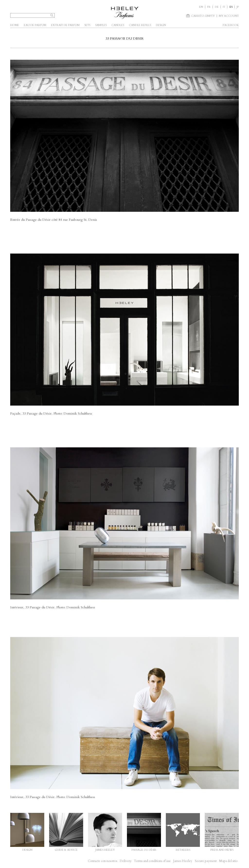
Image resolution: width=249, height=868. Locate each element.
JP (238, 7)
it (224, 7)
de (217, 7)
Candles (118, 25)
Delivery (126, 861)
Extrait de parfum (65, 25)
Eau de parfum (35, 25)
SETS (87, 25)
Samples (101, 25)
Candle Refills (140, 25)
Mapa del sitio (228, 861)
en (201, 7)
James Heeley (183, 861)
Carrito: (203, 16)
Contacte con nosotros (102, 861)
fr (209, 7)
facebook (231, 25)
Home (15, 25)
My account (229, 16)
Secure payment (206, 861)
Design (161, 25)
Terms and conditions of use (152, 861)
